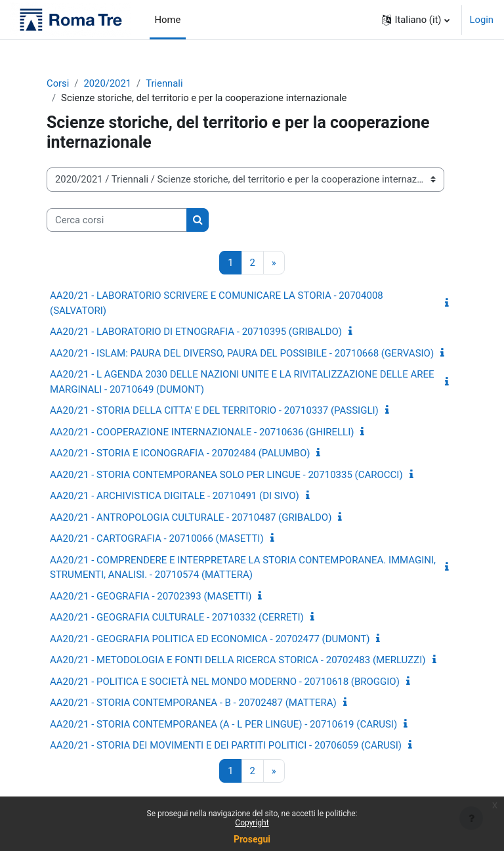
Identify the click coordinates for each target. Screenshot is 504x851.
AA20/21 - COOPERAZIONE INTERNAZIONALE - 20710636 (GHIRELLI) (202, 432)
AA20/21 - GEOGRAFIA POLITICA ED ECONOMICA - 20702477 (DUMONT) (210, 639)
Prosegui (252, 839)
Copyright (252, 823)
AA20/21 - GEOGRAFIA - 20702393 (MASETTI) (151, 596)
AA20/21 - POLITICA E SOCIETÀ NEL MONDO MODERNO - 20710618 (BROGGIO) (225, 682)
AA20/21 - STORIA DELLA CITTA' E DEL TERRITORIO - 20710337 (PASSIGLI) (214, 410)
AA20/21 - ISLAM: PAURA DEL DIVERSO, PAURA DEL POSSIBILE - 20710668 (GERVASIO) (242, 353)
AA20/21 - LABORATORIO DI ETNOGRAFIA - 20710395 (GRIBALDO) (196, 332)
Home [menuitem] (168, 20)
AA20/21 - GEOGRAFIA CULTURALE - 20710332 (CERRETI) (177, 617)
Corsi (58, 83)
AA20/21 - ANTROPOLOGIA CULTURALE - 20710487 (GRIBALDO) (191, 517)
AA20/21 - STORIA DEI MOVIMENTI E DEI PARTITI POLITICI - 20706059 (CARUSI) (226, 745)
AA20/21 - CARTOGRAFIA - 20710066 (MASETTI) (157, 538)
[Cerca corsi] (117, 220)
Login (482, 20)
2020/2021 (107, 83)
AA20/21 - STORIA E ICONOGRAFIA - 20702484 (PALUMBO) (180, 453)
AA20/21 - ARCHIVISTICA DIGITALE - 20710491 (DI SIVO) (175, 496)
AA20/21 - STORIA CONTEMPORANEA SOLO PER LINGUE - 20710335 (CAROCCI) (226, 475)
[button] (415, 20)
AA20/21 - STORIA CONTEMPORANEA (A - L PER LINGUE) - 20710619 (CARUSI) (223, 724)
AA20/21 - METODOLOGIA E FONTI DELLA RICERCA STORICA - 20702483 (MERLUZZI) (238, 660)
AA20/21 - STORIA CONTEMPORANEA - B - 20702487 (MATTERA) (193, 703)
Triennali (164, 83)
